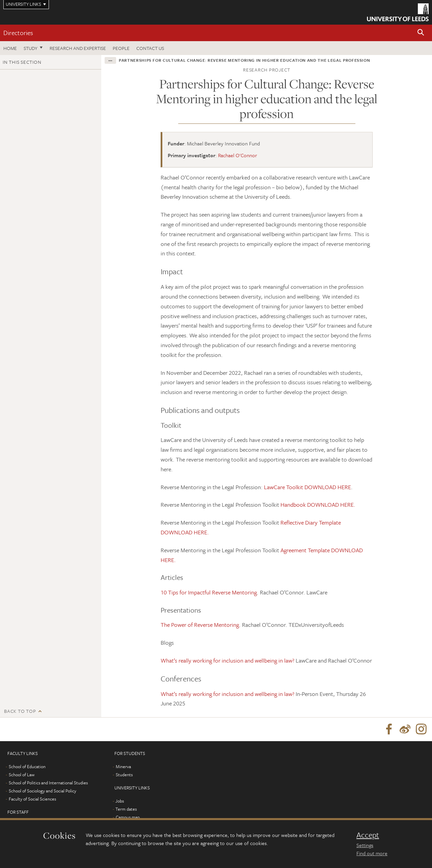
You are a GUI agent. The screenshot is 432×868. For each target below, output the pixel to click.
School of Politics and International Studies (48, 783)
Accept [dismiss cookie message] (368, 835)
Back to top (20, 711)
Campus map (128, 817)
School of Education (27, 766)
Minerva (123, 766)
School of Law (22, 775)
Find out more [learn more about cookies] (372, 853)
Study (31, 48)
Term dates (126, 809)
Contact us (150, 48)
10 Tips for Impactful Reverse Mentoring (209, 592)
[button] (421, 33)
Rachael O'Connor (238, 155)
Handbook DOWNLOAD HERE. (318, 505)
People (121, 48)
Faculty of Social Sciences (32, 799)
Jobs (120, 801)
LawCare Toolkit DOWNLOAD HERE (307, 487)
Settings (365, 845)
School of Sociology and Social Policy (43, 791)
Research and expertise (78, 48)
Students (124, 775)
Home (10, 48)
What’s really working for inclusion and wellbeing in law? (227, 660)
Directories (18, 33)
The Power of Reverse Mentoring (200, 625)
